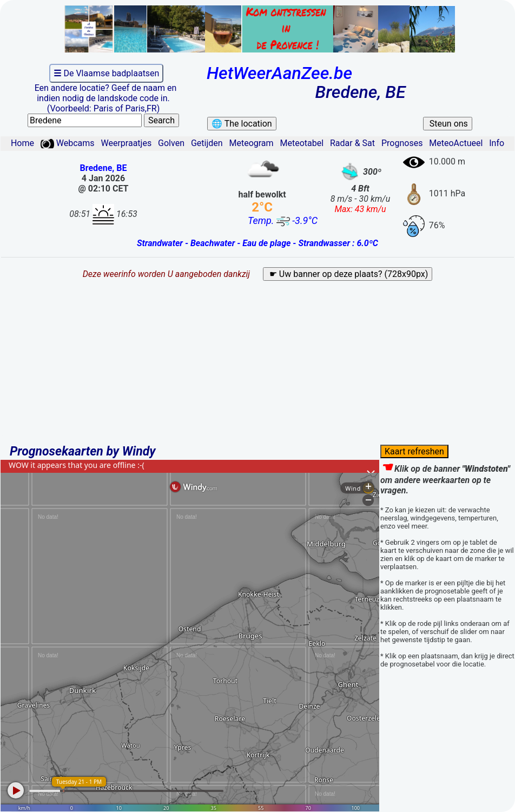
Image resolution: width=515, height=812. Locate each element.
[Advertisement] (257, 367)
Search (161, 120)
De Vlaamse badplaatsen (106, 73)
